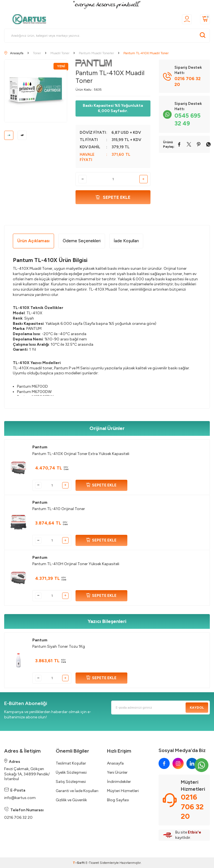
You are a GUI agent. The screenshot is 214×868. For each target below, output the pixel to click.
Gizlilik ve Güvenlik (71, 800)
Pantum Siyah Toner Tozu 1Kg (59, 646)
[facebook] (164, 763)
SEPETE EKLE (101, 485)
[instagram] (178, 763)
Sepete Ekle (113, 197)
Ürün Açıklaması (33, 241)
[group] (36, 91)
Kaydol (197, 708)
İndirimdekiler (119, 782)
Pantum (40, 447)
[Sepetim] (205, 19)
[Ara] (203, 36)
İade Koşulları (126, 241)
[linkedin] (192, 763)
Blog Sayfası (118, 800)
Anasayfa (115, 763)
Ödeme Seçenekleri (82, 241)
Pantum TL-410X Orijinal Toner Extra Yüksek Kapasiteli (81, 454)
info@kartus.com (20, 798)
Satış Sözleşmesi (71, 782)
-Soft (79, 863)
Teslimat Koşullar (71, 763)
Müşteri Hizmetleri (123, 791)
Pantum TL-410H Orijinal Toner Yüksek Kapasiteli (76, 564)
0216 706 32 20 (18, 818)
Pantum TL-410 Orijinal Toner (59, 509)
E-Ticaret (92, 863)
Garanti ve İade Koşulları (77, 791)
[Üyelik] (187, 19)
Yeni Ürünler (117, 772)
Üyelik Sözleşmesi (71, 772)
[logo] (31, 19)
